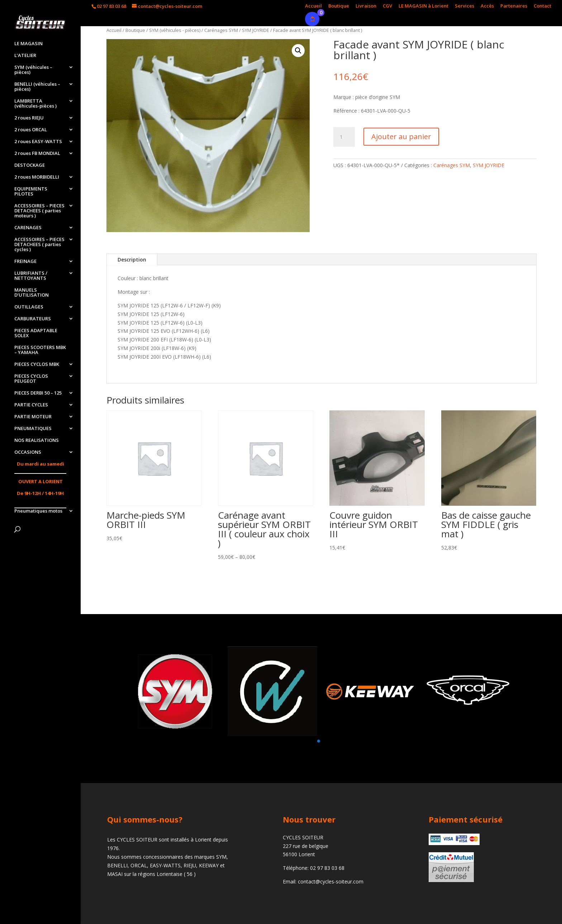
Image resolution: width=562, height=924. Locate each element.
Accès (487, 6)
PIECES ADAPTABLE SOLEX (36, 333)
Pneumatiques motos (38, 511)
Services (465, 6)
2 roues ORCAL (31, 130)
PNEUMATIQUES (33, 429)
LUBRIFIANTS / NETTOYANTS (31, 276)
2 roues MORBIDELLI (37, 177)
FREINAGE (25, 261)
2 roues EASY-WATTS (38, 142)
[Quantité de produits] (344, 137)
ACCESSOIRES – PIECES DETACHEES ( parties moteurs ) (39, 211)
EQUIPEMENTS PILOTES (31, 192)
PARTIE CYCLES (31, 405)
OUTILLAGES (29, 307)
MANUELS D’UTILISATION (32, 293)
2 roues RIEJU (29, 118)
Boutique (339, 6)
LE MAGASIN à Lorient (423, 6)
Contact (542, 6)
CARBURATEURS (33, 319)
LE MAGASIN (28, 44)
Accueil (313, 6)
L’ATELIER (25, 56)
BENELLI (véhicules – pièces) (37, 87)
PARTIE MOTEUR (33, 417)
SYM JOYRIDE (256, 30)
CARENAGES (28, 228)
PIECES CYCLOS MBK (37, 364)
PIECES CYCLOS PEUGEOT (31, 379)
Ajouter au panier (401, 136)
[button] (318, 741)
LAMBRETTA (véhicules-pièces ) (35, 104)
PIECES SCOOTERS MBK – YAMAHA (40, 350)
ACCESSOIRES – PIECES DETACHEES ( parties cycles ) (39, 245)
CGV (387, 6)
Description (132, 260)
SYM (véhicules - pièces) (175, 30)
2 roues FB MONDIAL (37, 154)
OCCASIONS (28, 452)
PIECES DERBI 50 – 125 (38, 393)
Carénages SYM (221, 30)
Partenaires (514, 6)
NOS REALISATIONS (37, 440)
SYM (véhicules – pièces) (33, 70)
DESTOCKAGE (30, 165)
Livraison (366, 6)
